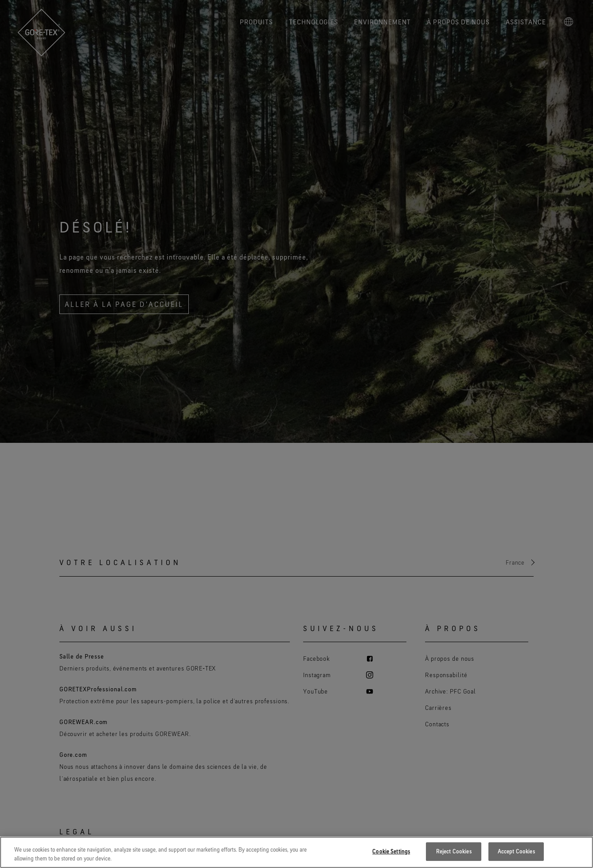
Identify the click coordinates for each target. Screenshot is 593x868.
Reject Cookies (454, 851)
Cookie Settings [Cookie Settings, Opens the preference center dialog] (391, 851)
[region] (296, 852)
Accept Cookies (516, 851)
